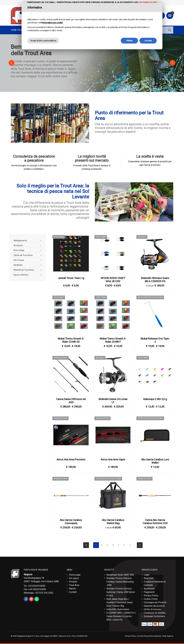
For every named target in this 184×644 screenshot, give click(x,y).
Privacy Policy (151, 595)
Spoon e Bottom (21, 274)
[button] (11, 63)
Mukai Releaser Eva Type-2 (155, 339)
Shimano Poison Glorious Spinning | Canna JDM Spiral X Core (121, 591)
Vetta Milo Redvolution (118, 609)
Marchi (72, 588)
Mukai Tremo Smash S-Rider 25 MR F (113, 339)
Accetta (148, 41)
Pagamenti (149, 591)
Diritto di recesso (153, 609)
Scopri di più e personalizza (43, 41)
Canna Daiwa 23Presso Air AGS (71, 400)
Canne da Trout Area (23, 254)
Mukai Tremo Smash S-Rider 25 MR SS (71, 339)
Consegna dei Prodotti (155, 602)
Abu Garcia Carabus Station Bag (113, 521)
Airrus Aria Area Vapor (113, 459)
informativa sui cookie (52, 23)
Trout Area (74, 584)
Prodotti (73, 581)
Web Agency (168, 635)
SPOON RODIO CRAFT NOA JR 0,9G (113, 279)
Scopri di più (148, 3)
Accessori (18, 245)
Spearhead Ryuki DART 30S (120, 574)
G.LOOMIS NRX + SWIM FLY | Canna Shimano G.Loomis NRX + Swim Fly (121, 616)
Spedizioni (149, 588)
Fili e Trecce (19, 259)
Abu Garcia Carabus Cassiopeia (71, 521)
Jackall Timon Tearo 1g (71, 277)
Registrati (149, 577)
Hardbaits (18, 264)
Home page (17, 30)
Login (147, 574)
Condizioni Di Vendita (155, 612)
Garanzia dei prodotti (154, 605)
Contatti (73, 591)
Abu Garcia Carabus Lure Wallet (155, 460)
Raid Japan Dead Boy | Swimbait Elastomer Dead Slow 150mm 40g (119, 602)
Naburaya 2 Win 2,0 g (155, 398)
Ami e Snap (19, 250)
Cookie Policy (151, 598)
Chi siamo (74, 577)
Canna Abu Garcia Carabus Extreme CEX (155, 521)
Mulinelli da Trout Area (24, 269)
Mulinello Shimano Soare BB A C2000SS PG (155, 279)
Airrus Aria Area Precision (71, 459)
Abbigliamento (20, 240)
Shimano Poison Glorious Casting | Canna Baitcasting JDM (120, 581)
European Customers (154, 616)
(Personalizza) (155, 635)
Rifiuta (129, 41)
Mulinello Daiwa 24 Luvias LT (113, 400)
